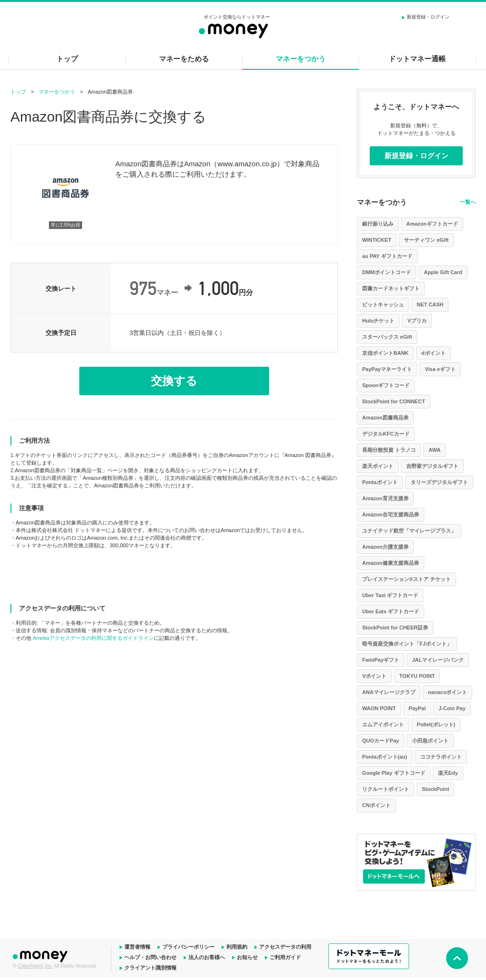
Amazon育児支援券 (385, 498)
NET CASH (430, 304)
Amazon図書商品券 (385, 418)
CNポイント (376, 805)
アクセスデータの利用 (285, 947)
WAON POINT (379, 708)
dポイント (434, 353)
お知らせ (247, 957)
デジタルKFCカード (386, 434)
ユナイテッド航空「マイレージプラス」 (409, 531)
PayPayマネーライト (387, 369)
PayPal (417, 708)
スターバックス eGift (387, 337)
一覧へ (468, 202)
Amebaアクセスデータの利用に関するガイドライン (93, 638)
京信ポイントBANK (385, 353)
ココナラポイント (441, 757)
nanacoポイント (448, 692)
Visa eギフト (440, 369)
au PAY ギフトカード (387, 256)
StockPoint (435, 789)
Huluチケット (378, 321)
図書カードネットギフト (391, 288)
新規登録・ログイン (428, 17)
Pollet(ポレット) (436, 724)
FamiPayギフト (381, 660)
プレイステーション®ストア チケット (407, 579)
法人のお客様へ (207, 957)
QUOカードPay (381, 741)
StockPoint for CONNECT (394, 401)
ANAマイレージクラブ (389, 692)
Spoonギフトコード (386, 385)
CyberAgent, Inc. (35, 966)
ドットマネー (41, 955)
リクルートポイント (386, 789)
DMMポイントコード (387, 272)
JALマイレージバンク (438, 660)
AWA (435, 450)
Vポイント (374, 676)
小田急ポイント (430, 741)
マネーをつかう (301, 59)
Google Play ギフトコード (394, 773)
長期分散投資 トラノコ (389, 450)
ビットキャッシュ (383, 304)
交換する (174, 381)
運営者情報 (137, 947)
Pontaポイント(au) (385, 757)
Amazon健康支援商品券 (391, 563)
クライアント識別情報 (150, 968)
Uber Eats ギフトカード (391, 611)
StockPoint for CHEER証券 (395, 628)
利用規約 (237, 947)
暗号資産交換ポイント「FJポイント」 (407, 644)
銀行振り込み (378, 224)
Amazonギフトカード (432, 224)
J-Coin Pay (452, 708)
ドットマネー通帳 (417, 59)
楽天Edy (448, 773)
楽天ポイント (378, 466)
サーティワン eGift (426, 240)
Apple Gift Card (443, 272)
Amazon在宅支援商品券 (391, 514)
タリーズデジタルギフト (439, 482)
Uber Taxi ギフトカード (390, 595)
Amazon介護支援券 (385, 547)
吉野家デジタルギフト (432, 466)
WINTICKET (377, 240)
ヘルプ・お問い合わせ (150, 957)
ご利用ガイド (285, 957)
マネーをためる (184, 59)
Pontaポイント (380, 482)
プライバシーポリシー (188, 947)
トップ (67, 59)
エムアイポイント (383, 724)
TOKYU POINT (417, 676)
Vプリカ (417, 321)
